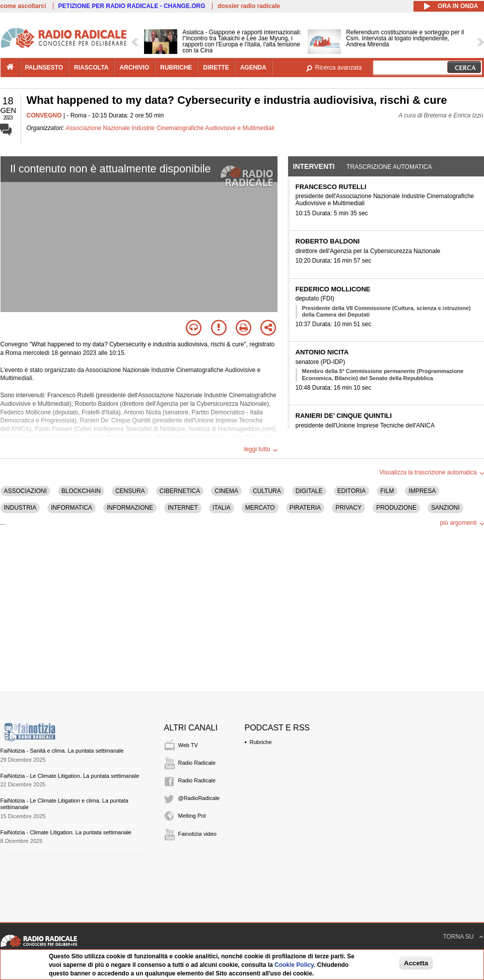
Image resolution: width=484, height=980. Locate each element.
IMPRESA (422, 491)
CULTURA (267, 491)
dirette (216, 68)
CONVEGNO (44, 115)
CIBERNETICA (180, 491)
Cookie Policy (294, 965)
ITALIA (222, 508)
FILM (387, 491)
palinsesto (44, 68)
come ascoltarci (23, 6)
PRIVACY (349, 508)
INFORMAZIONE (130, 508)
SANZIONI (445, 508)
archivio (134, 68)
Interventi (314, 166)
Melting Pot (192, 816)
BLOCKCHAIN (81, 491)
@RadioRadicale (199, 798)
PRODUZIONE (396, 508)
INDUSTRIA (20, 508)
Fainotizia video (197, 834)
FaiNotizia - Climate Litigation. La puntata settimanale (66, 832)
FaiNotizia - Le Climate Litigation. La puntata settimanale (70, 776)
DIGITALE (309, 491)
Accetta (416, 963)
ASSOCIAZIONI (25, 491)
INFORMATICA (72, 508)
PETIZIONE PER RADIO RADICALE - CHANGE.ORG (132, 6)
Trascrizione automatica (389, 167)
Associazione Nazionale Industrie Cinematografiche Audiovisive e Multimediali (170, 128)
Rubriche (261, 742)
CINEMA (226, 491)
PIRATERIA (305, 508)
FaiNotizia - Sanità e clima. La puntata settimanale (62, 751)
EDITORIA (352, 491)
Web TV (188, 745)
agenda (253, 68)
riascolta (91, 68)
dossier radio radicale (249, 6)
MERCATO (260, 508)
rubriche (176, 68)
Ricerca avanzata (339, 68)
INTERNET (183, 508)
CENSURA (130, 491)
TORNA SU (458, 937)
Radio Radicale (197, 763)
